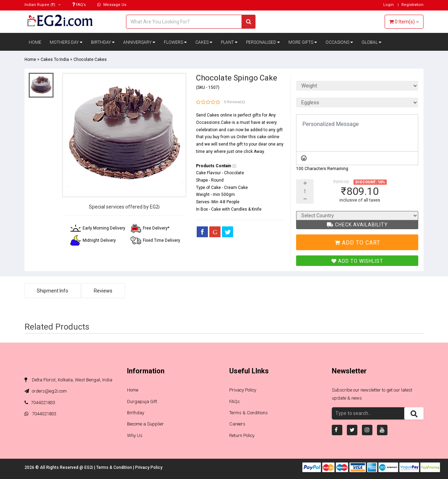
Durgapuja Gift (142, 401)
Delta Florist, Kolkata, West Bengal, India (68, 380)
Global (372, 42)
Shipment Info (53, 291)
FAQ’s (79, 5)
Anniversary (139, 42)
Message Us (112, 5)
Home (35, 42)
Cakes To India (55, 59)
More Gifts (303, 42)
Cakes (204, 42)
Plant (229, 42)
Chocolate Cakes (90, 59)
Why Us (135, 435)
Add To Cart (357, 243)
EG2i (89, 467)
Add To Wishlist (357, 261)
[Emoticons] (304, 158)
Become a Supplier (145, 424)
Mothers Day (66, 42)
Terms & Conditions (248, 413)
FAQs (234, 401)
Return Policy (242, 435)
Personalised (263, 42)
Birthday (103, 42)
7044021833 (40, 403)
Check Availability (357, 225)
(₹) (43, 5)
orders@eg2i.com (46, 391)
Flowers (175, 42)
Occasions (339, 42)
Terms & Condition (115, 467)
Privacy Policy (243, 390)
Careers (237, 424)
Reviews (104, 291)
